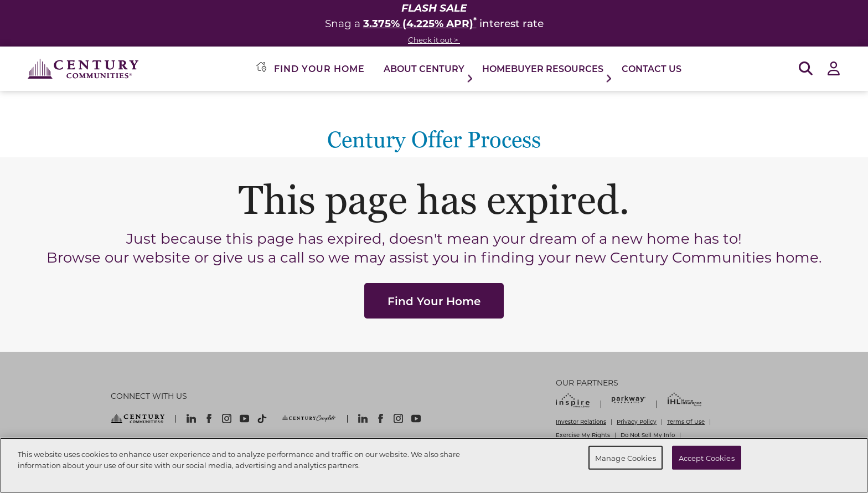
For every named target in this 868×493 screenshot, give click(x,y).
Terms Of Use (686, 422)
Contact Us (652, 68)
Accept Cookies (707, 457)
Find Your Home (434, 301)
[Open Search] (806, 69)
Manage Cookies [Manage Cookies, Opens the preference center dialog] (626, 457)
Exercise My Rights (583, 435)
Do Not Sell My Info (648, 435)
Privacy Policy (637, 422)
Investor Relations (581, 422)
